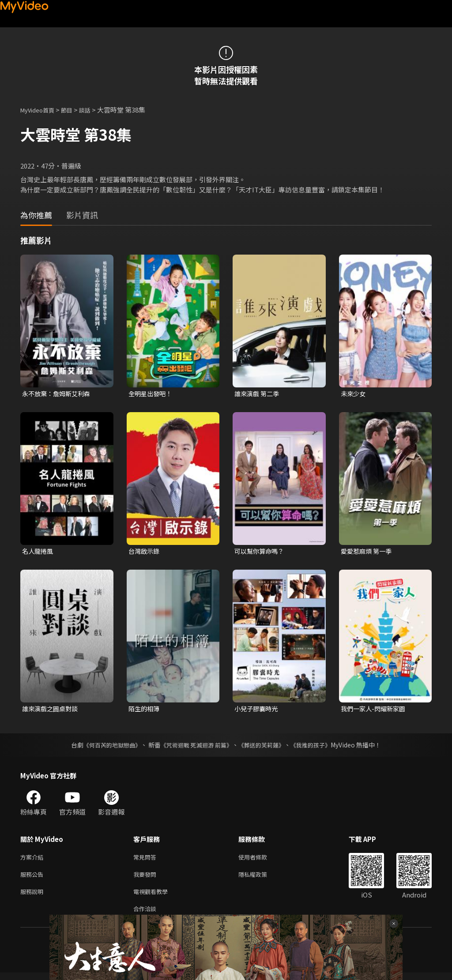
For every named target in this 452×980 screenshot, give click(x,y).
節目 (74, 110)
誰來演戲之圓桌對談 (52, 710)
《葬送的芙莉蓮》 (265, 747)
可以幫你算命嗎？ (261, 552)
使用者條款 (260, 860)
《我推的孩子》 (317, 747)
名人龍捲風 (39, 552)
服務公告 (34, 878)
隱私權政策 (260, 878)
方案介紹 (34, 860)
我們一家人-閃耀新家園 (375, 710)
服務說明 (34, 897)
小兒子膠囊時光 (258, 710)
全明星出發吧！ (152, 394)
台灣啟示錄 (145, 552)
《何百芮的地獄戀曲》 (106, 747)
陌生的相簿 (145, 710)
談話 (94, 110)
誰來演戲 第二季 (258, 394)
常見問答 (147, 860)
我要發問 (147, 878)
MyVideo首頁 (40, 110)
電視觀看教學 (153, 897)
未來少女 (354, 394)
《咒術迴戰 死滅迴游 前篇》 (196, 747)
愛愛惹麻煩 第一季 (368, 552)
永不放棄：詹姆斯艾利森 (58, 394)
